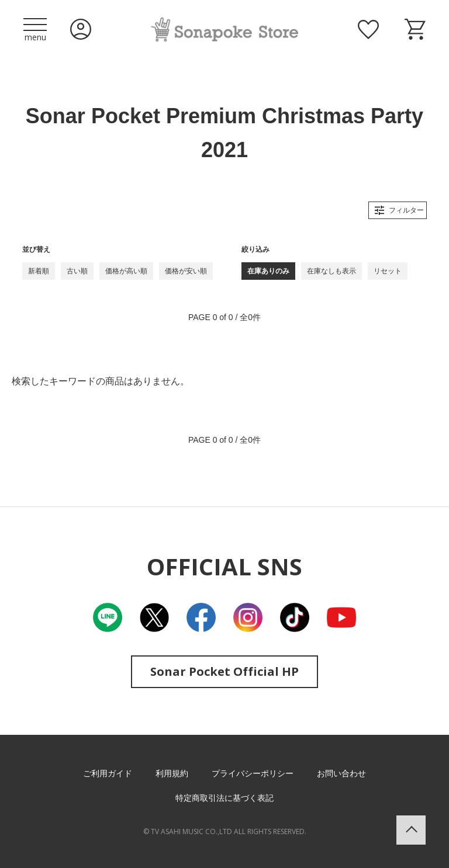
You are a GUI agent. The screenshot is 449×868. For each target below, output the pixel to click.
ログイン (81, 29)
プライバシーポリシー (253, 773)
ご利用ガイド (108, 773)
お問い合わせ (341, 773)
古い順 (77, 271)
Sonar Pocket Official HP (224, 671)
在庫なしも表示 (331, 271)
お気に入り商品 (368, 29)
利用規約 (172, 773)
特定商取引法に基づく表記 (224, 798)
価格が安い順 (186, 271)
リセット (388, 271)
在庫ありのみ (268, 271)
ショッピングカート (415, 29)
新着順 (39, 271)
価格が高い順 (126, 271)
